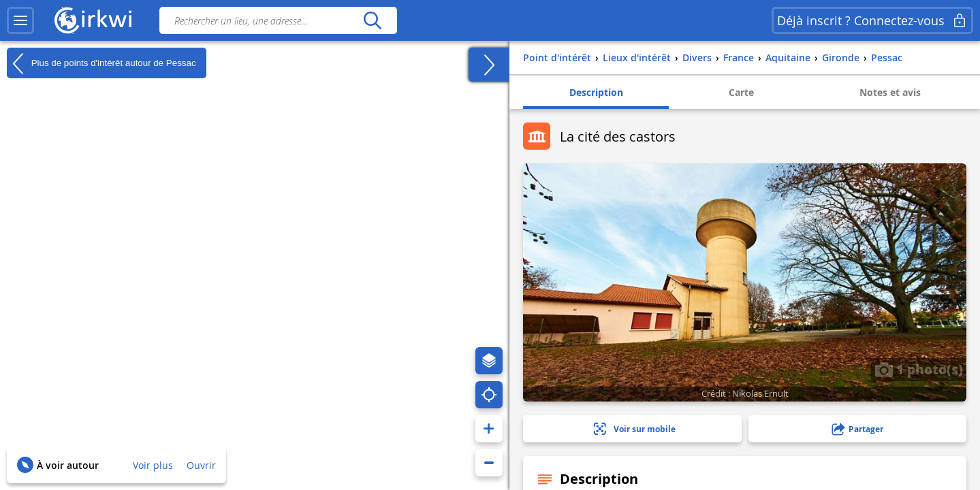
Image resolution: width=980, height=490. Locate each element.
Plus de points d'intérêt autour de (101, 63)
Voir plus (153, 465)
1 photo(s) (919, 369)
